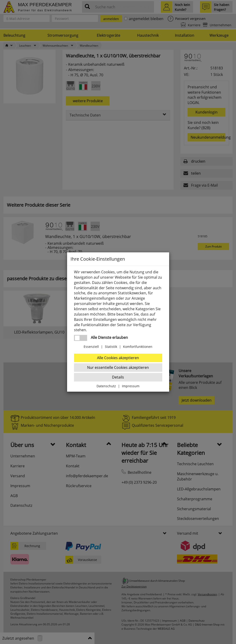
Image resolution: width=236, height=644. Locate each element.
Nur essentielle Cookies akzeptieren (118, 367)
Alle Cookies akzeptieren (118, 358)
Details (118, 377)
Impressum (131, 386)
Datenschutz (106, 386)
